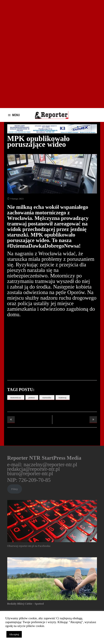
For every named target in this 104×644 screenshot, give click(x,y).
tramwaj (63, 397)
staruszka (47, 397)
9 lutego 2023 (17, 199)
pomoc (32, 397)
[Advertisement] (52, 54)
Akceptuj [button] (14, 634)
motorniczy (16, 397)
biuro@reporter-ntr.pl (30, 473)
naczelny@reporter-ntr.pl (51, 464)
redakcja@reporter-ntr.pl (34, 469)
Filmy (15, 489)
